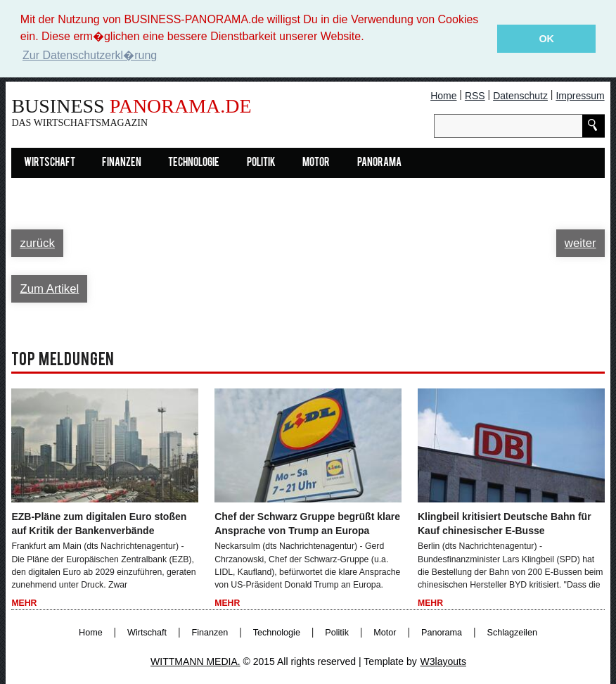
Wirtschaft (50, 163)
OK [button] (546, 39)
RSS (475, 95)
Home (443, 95)
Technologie (194, 163)
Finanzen (122, 163)
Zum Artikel (49, 288)
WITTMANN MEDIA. (195, 661)
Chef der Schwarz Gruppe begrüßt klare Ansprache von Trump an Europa (307, 523)
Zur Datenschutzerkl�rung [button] (90, 55)
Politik (261, 163)
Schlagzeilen (512, 632)
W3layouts (443, 661)
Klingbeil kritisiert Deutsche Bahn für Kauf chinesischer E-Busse (505, 523)
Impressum (580, 95)
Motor (316, 163)
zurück (37, 242)
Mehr (24, 602)
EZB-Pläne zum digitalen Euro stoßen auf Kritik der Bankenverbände (99, 523)
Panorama (379, 163)
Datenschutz (520, 95)
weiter (580, 242)
